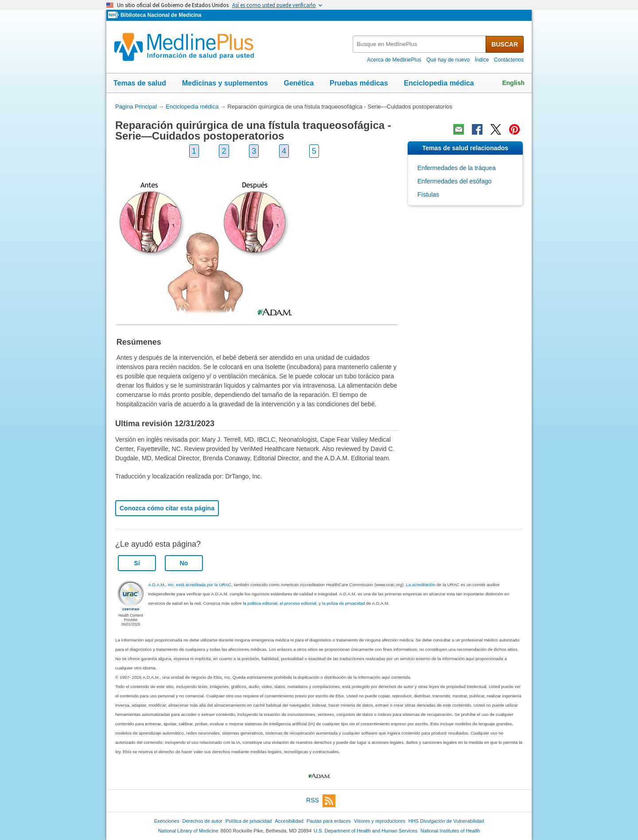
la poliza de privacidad (344, 603)
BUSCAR (505, 44)
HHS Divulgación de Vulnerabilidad (446, 821)
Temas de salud (140, 83)
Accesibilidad (289, 821)
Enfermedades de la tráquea (457, 168)
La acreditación (420, 585)
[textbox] (420, 44)
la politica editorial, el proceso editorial (280, 603)
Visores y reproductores (380, 821)
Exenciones (167, 821)
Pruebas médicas (359, 83)
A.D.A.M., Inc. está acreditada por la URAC (190, 585)
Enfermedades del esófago (454, 181)
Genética (299, 83)
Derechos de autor (202, 821)
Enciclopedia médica (439, 83)
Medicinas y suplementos (225, 83)
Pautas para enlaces (329, 821)
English (513, 83)
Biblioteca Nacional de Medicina (161, 15)
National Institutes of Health (450, 831)
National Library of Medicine (188, 831)
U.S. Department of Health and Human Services (366, 831)
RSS (321, 801)
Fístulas (428, 194)
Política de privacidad (249, 821)
